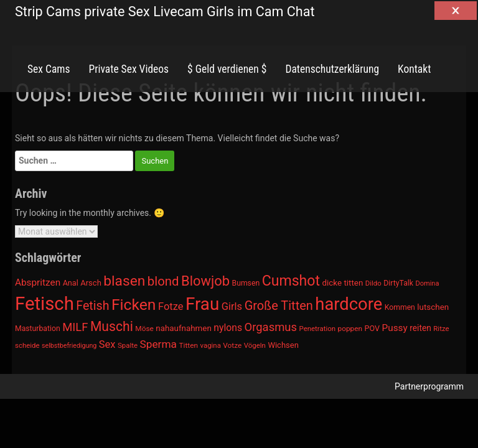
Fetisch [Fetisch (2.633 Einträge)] (45, 304)
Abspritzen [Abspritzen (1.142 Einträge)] (38, 282)
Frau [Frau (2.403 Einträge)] (202, 304)
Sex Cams (49, 69)
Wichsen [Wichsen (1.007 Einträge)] (283, 345)
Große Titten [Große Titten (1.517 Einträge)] (279, 306)
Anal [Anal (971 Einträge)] (71, 283)
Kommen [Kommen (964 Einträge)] (400, 307)
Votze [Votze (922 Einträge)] (232, 345)
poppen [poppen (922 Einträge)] (350, 329)
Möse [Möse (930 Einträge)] (144, 329)
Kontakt (414, 69)
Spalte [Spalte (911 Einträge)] (128, 345)
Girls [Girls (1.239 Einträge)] (232, 306)
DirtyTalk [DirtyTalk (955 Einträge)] (398, 283)
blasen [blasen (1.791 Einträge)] (124, 281)
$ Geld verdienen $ (227, 69)
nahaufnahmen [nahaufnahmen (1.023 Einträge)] (184, 328)
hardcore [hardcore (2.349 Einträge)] (349, 304)
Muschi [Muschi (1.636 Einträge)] (112, 326)
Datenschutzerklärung (332, 69)
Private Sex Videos (129, 69)
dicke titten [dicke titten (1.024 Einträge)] (343, 283)
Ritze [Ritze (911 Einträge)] (441, 329)
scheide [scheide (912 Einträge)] (27, 345)
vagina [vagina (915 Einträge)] (210, 345)
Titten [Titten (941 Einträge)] (188, 345)
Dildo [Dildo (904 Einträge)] (373, 283)
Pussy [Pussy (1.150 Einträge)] (395, 328)
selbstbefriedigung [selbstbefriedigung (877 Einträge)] (69, 346)
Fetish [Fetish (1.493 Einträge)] (92, 306)
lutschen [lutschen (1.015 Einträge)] (433, 307)
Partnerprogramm (429, 386)
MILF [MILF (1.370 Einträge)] (75, 327)
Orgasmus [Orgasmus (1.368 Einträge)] (271, 327)
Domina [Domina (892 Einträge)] (427, 283)
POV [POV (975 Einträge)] (373, 328)
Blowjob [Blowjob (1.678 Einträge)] (205, 281)
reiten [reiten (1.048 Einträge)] (420, 328)
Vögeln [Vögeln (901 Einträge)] (255, 345)
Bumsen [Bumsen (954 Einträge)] (246, 283)
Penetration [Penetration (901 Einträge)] (318, 329)
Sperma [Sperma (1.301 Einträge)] (159, 344)
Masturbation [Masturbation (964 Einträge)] (38, 329)
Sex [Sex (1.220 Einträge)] (107, 344)
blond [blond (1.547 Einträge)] (163, 281)
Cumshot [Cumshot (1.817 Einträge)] (291, 281)
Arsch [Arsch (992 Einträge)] (91, 283)
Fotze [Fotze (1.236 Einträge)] (171, 306)
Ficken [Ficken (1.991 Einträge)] (134, 305)
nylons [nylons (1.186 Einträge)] (228, 328)
